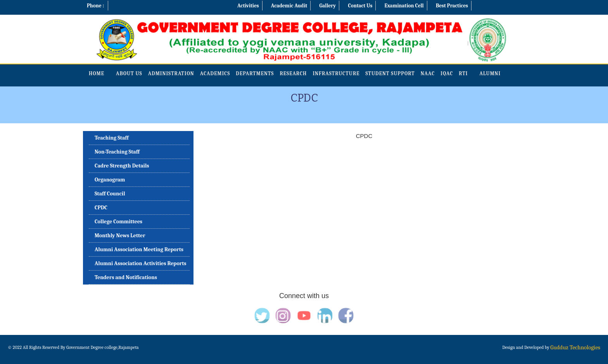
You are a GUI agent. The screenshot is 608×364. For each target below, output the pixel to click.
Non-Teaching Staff (117, 152)
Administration (171, 73)
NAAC (428, 73)
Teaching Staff (112, 138)
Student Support (390, 73)
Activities (248, 6)
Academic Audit (289, 6)
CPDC (101, 208)
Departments (255, 73)
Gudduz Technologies (575, 347)
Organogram (110, 180)
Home (97, 73)
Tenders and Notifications (126, 277)
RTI (463, 73)
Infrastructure (336, 73)
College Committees (118, 222)
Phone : (95, 6)
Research (293, 73)
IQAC (447, 73)
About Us (129, 73)
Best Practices (452, 6)
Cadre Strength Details (122, 166)
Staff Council (110, 194)
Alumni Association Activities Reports (141, 263)
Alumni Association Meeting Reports (139, 249)
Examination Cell (404, 6)
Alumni (490, 73)
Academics (215, 73)
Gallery (328, 6)
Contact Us (360, 6)
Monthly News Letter (120, 235)
